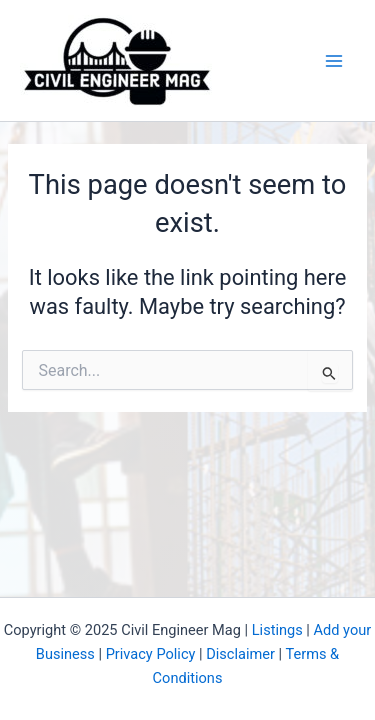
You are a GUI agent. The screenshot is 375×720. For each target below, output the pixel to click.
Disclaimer (240, 654)
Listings (277, 630)
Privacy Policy (151, 654)
